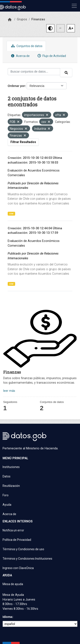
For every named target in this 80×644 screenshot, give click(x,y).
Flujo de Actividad (51, 56)
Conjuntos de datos (26, 46)
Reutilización (11, 486)
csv (11, 214)
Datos (7, 476)
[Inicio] (10, 20)
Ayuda (7, 505)
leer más (9, 391)
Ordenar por (16, 86)
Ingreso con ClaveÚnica (18, 568)
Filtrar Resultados (23, 142)
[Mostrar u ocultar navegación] (74, 6)
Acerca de (20, 56)
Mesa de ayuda (13, 584)
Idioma (7, 617)
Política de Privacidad (17, 540)
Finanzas (38, 19)
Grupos (22, 19)
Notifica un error (13, 530)
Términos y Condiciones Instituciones (27, 559)
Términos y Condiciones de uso (23, 549)
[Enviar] (66, 73)
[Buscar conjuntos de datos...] (34, 72)
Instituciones (11, 467)
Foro (6, 495)
